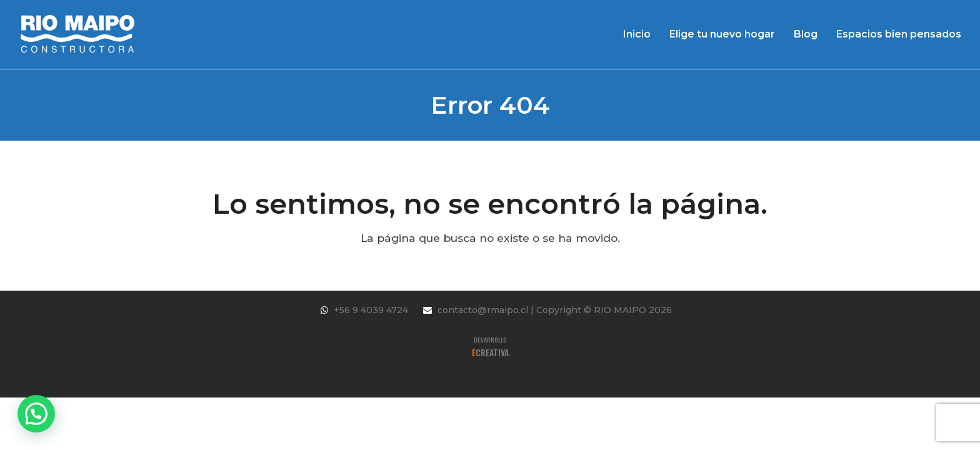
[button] (36, 414)
